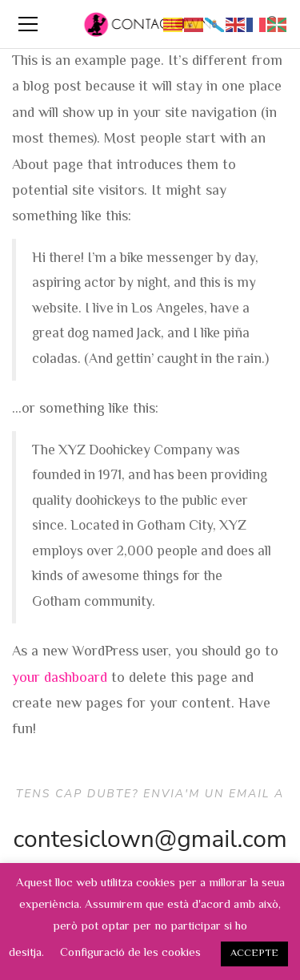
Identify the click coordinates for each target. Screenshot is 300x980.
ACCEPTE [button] (254, 954)
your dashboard (60, 679)
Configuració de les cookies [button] (130, 953)
